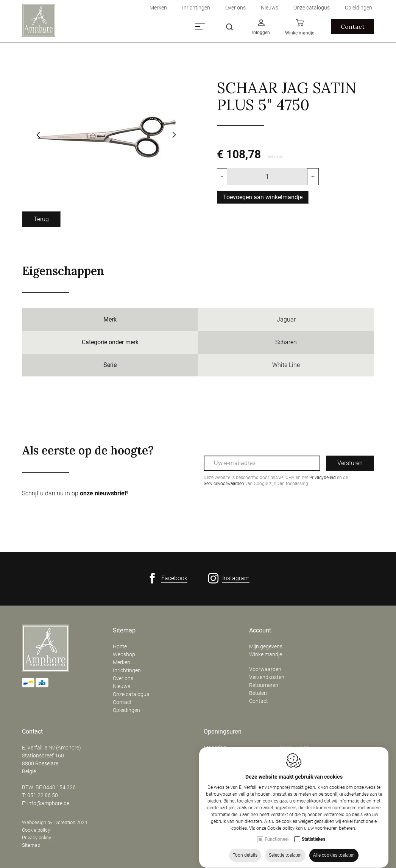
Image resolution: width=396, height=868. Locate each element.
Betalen (258, 693)
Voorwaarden (265, 669)
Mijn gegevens (266, 646)
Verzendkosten (267, 677)
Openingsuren (223, 732)
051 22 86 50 (43, 795)
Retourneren (264, 685)
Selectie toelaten (285, 857)
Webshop (124, 654)
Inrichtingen (127, 670)
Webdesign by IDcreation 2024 (55, 822)
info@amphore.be (48, 803)
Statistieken (313, 841)
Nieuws (122, 686)
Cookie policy (36, 830)
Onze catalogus (131, 694)
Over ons (123, 678)
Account (260, 631)
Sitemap (124, 631)
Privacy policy (37, 838)
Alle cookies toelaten (334, 857)
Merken (122, 662)
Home (120, 646)
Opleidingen (126, 710)
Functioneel (277, 841)
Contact (122, 702)
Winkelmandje (266, 654)
